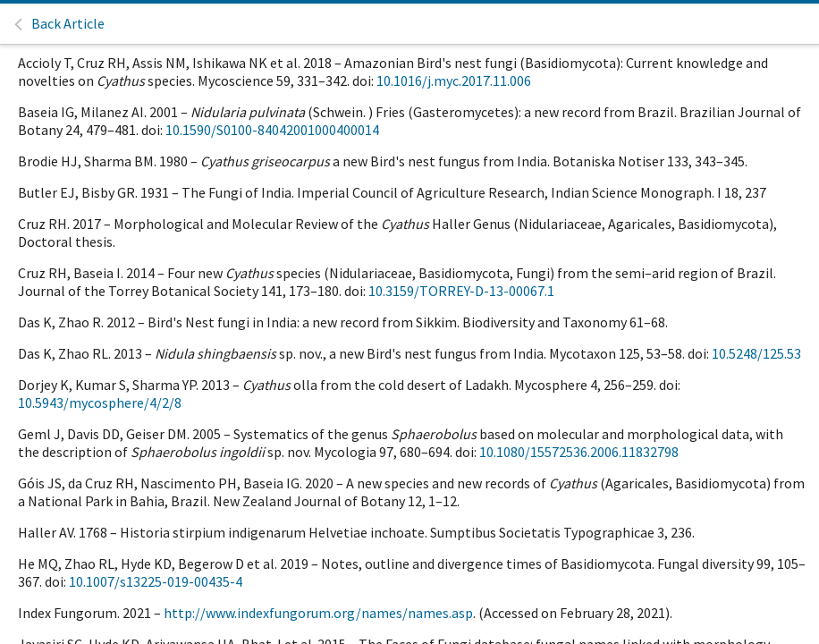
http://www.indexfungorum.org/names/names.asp (318, 613)
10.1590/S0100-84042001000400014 (272, 130)
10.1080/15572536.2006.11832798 (579, 452)
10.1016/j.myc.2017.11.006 (454, 80)
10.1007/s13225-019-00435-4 (156, 581)
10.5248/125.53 (756, 353)
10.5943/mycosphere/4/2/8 (100, 402)
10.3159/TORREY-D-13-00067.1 (461, 291)
